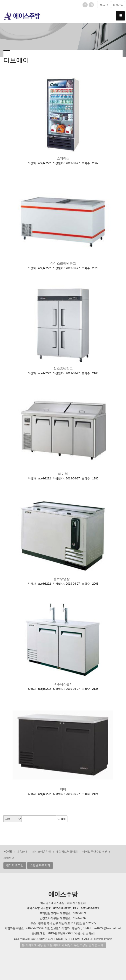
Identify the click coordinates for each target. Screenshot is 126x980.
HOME (8, 852)
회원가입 (118, 5)
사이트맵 (9, 858)
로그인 (104, 5)
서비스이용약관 (42, 852)
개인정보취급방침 (67, 852)
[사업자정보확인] (84, 934)
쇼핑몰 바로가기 (40, 865)
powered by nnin (103, 939)
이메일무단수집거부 (95, 852)
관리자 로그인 (15, 865)
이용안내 (22, 852)
